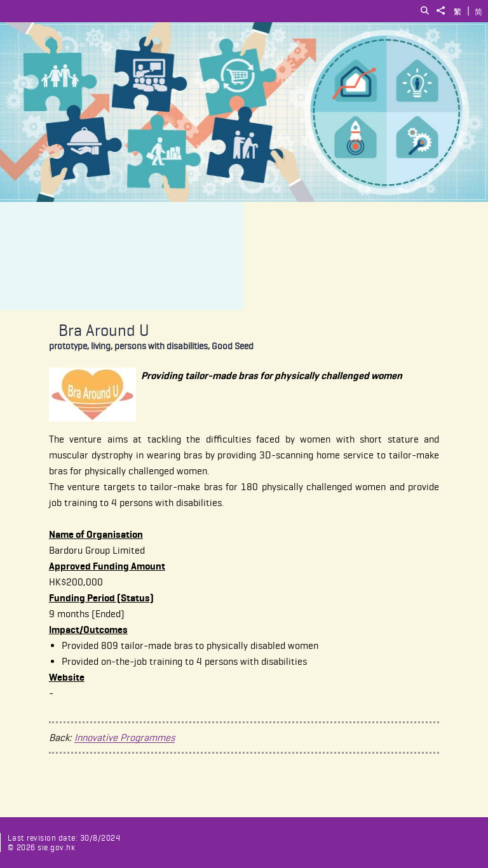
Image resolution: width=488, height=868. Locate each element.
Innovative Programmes (125, 738)
